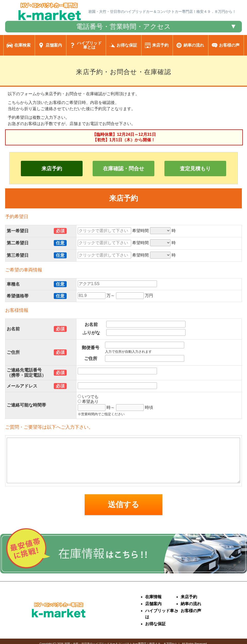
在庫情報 (153, 597)
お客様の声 (191, 611)
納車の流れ (191, 604)
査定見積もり (195, 169)
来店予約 (52, 169)
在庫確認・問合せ (123, 169)
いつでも (88, 397)
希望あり (88, 402)
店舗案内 (153, 604)
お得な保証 (155, 624)
